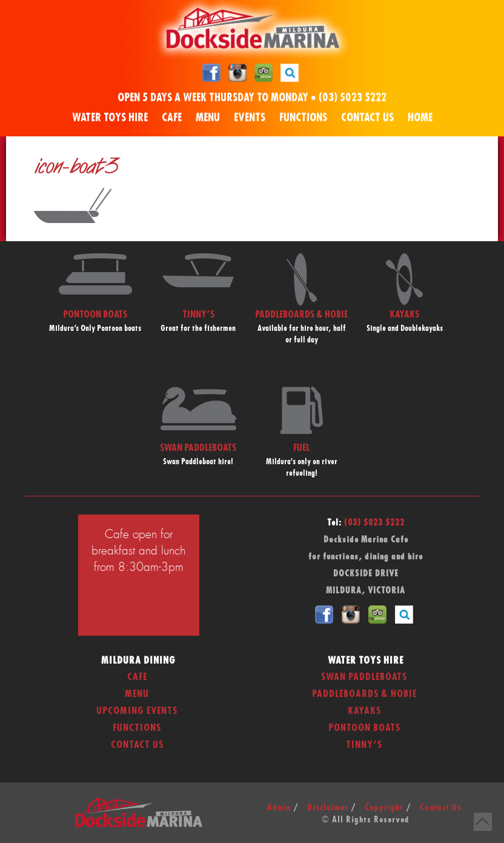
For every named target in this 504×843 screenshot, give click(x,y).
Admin (279, 808)
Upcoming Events (137, 711)
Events (250, 118)
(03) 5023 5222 (353, 98)
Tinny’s (364, 745)
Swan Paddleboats (364, 677)
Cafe (172, 118)
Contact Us (367, 118)
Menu (208, 118)
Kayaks (364, 711)
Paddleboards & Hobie (364, 694)
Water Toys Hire (110, 118)
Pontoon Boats (364, 728)
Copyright (384, 808)
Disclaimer (328, 808)
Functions (303, 118)
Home (420, 118)
